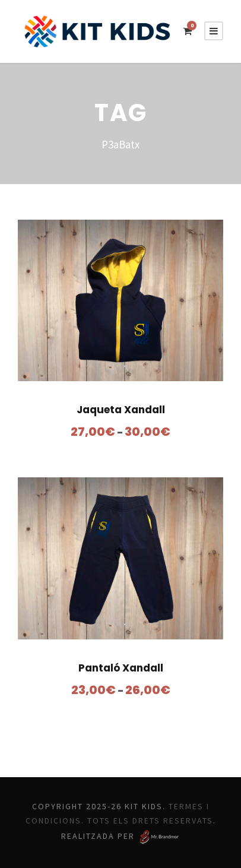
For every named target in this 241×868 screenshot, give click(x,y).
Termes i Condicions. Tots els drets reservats (122, 821)
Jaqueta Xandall (120, 409)
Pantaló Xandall (121, 668)
